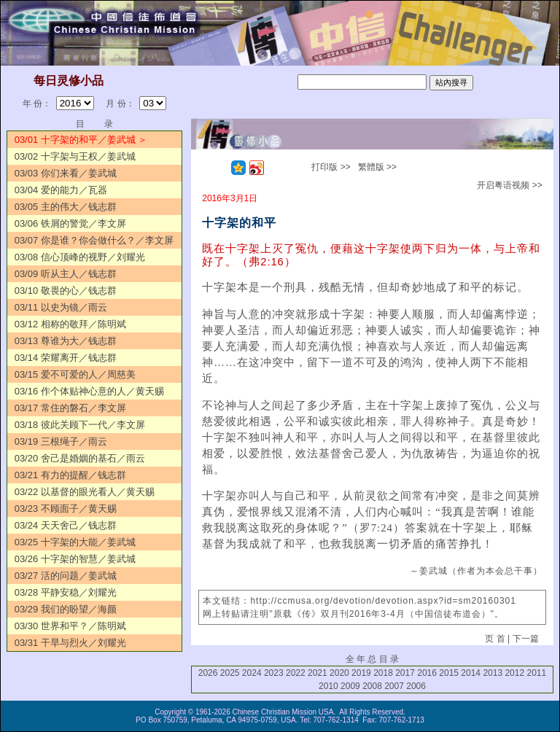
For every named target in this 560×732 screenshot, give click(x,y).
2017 (405, 673)
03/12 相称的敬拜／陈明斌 (70, 324)
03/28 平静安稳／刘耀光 (66, 592)
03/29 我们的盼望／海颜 (66, 609)
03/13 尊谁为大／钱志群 (66, 341)
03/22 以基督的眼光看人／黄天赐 (85, 492)
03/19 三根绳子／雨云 (61, 441)
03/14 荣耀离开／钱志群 (66, 358)
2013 (493, 673)
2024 (252, 673)
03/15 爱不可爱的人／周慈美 (75, 374)
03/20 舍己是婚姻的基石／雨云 (80, 458)
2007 (394, 686)
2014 (471, 673)
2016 (427, 673)
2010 (328, 686)
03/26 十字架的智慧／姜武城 (75, 559)
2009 (350, 686)
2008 (372, 686)
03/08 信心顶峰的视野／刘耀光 (80, 257)
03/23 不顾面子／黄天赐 (66, 509)
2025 (230, 673)
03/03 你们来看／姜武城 (66, 173)
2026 (208, 673)
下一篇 (526, 639)
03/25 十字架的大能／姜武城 (75, 542)
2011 (536, 673)
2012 (514, 673)
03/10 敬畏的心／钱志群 (66, 291)
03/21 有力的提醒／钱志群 (70, 475)
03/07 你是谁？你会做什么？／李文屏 (94, 240)
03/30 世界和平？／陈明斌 (70, 626)
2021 (318, 673)
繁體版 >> (377, 167)
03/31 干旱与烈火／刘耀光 (70, 643)
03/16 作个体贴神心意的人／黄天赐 (89, 391)
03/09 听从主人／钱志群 (66, 274)
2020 (339, 673)
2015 (449, 673)
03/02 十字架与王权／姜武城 (75, 156)
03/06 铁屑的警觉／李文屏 (70, 223)
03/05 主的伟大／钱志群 (66, 207)
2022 (296, 673)
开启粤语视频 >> (509, 185)
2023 (274, 673)
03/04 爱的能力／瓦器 (61, 190)
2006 (416, 686)
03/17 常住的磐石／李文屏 (70, 408)
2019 (361, 673)
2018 (383, 673)
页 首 (495, 639)
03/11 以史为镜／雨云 (61, 307)
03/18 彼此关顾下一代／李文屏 (80, 425)
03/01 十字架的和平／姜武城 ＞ (81, 140)
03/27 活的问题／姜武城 (66, 576)
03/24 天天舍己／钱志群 (66, 525)
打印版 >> (331, 167)
